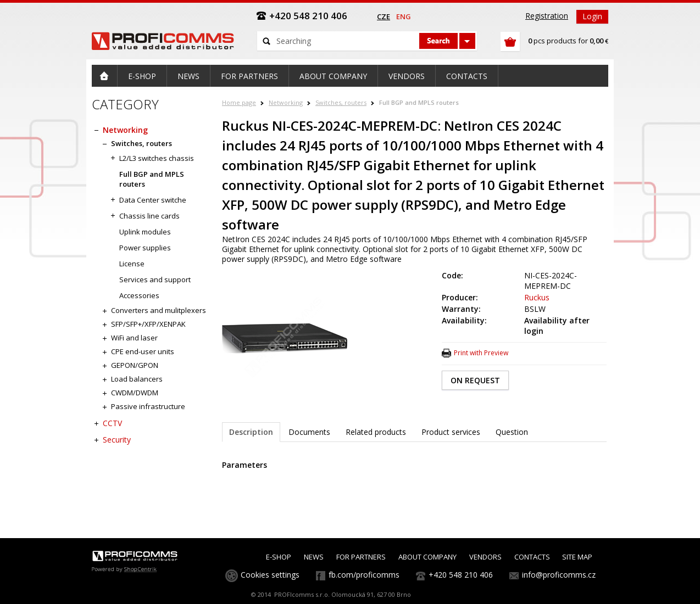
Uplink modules (145, 232)
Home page (239, 102)
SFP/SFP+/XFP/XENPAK (148, 324)
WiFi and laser (134, 338)
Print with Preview (481, 353)
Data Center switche (153, 200)
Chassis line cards (149, 216)
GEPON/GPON (135, 365)
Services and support (155, 279)
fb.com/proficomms (364, 575)
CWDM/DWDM (135, 393)
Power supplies (145, 248)
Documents (309, 432)
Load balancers (137, 379)
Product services (451, 432)
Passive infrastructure (148, 406)
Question (512, 432)
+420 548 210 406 (461, 575)
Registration (547, 16)
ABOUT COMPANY (427, 557)
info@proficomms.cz (559, 575)
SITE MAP (577, 557)
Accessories (139, 295)
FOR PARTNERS (361, 557)
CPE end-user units (143, 351)
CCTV (112, 423)
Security (117, 440)
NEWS (314, 557)
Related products (376, 432)
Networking (286, 102)
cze (384, 16)
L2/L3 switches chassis (157, 158)
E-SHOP (279, 557)
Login (592, 16)
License (132, 264)
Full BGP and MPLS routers (419, 102)
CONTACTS (532, 557)
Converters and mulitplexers (159, 310)
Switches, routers (341, 102)
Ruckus (537, 297)
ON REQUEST (475, 380)
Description (251, 432)
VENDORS (485, 557)
